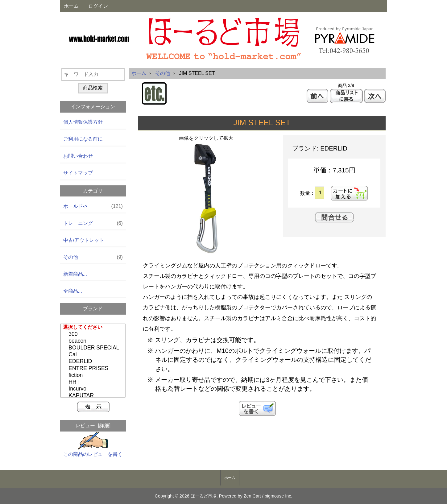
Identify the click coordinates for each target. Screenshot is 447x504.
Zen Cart (252, 496)
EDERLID (94, 361)
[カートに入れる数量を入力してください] (319, 193)
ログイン (98, 6)
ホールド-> (93, 207)
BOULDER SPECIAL (94, 348)
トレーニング (93, 223)
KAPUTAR (94, 396)
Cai (94, 355)
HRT (94, 382)
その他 (163, 73)
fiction (94, 375)
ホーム (71, 6)
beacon (94, 341)
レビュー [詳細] (93, 426)
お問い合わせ (78, 156)
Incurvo (94, 389)
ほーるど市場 (204, 496)
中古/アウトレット (84, 240)
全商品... (73, 291)
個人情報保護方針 (83, 122)
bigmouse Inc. (279, 496)
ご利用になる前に (83, 139)
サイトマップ (78, 173)
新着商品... (75, 274)
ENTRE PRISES (94, 369)
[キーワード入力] (93, 74)
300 (94, 334)
